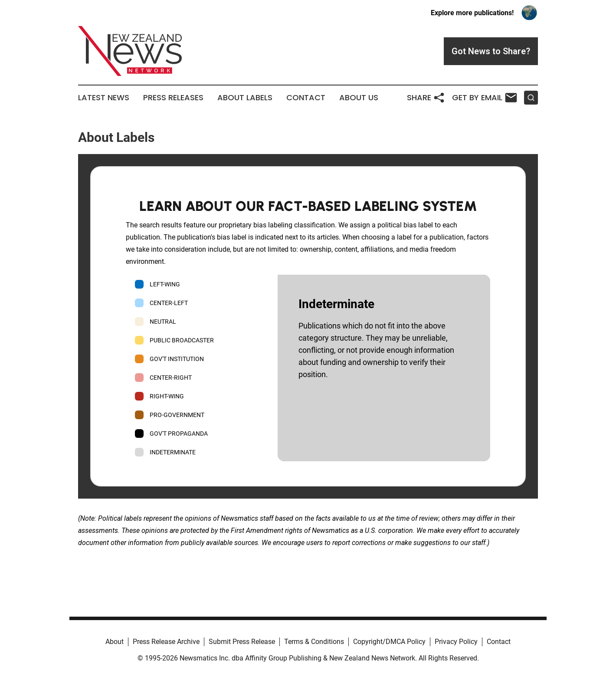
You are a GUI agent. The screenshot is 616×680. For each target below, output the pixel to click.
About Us (359, 98)
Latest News (104, 98)
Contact (306, 98)
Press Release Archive (166, 642)
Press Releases (173, 98)
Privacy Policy (456, 642)
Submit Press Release (242, 642)
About (115, 642)
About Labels (245, 98)
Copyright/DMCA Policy (389, 642)
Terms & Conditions (314, 642)
